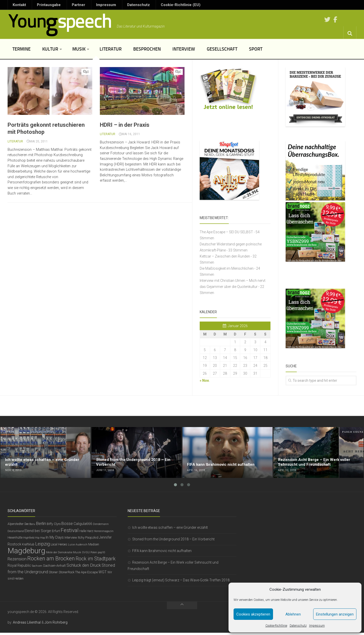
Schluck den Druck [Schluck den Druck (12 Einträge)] (84, 567)
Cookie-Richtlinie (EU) (150, 6)
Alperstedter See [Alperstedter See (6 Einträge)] (18, 526)
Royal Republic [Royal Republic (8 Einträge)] (19, 568)
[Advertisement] (182, 408)
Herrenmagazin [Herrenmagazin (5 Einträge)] (104, 533)
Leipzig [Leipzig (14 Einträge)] (42, 546)
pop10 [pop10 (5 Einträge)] (101, 555)
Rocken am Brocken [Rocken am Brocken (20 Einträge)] (51, 561)
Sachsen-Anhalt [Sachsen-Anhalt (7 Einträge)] (54, 568)
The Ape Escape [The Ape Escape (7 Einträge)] (86, 574)
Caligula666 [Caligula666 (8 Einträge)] (83, 526)
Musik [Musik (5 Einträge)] (77, 555)
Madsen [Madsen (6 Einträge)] (94, 547)
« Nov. (205, 383)
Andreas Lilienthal (27, 625)
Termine (20, 51)
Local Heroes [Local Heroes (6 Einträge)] (59, 547)
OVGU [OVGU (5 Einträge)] (86, 555)
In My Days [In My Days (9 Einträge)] (55, 540)
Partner (66, 6)
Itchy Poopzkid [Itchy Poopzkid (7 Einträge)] (88, 540)
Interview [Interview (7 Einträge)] (71, 540)
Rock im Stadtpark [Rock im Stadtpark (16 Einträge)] (96, 561)
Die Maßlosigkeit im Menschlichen (227, 271)
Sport (235, 51)
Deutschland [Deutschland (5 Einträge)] (16, 533)
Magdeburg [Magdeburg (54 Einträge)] (26, 553)
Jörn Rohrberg (56, 625)
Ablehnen (293, 614)
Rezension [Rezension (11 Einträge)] (17, 561)
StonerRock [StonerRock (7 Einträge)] (66, 574)
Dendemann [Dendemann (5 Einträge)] (101, 526)
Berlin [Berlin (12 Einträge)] (41, 526)
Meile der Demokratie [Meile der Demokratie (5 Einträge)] (59, 555)
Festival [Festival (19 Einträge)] (70, 533)
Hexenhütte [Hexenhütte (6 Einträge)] (15, 540)
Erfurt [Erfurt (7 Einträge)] (56, 533)
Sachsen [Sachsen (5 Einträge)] (37, 568)
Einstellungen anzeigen (335, 614)
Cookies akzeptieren (253, 614)
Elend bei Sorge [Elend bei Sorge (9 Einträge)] (38, 533)
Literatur (103, 51)
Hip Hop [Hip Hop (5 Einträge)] (40, 540)
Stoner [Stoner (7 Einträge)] (53, 574)
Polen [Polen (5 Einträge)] (94, 555)
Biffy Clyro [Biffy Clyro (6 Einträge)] (54, 526)
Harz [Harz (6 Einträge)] (90, 533)
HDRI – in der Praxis (125, 127)
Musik (73, 51)
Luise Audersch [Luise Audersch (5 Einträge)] (78, 547)
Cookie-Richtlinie (276, 626)
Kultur (46, 51)
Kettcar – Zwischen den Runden (225, 259)
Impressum (317, 626)
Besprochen (136, 51)
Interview (169, 51)
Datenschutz (298, 626)
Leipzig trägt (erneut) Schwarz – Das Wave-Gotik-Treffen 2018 (181, 582)
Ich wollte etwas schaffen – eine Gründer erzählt (170, 530)
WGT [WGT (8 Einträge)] (103, 574)
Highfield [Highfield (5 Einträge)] (29, 540)
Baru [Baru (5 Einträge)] (32, 526)
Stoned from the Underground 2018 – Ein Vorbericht (173, 541)
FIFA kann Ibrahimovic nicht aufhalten (162, 553)
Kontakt (18, 6)
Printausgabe (42, 6)
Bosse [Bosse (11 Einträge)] (67, 526)
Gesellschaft (205, 51)
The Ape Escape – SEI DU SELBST (226, 234)
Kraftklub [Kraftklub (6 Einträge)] (28, 547)
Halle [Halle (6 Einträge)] (83, 533)
